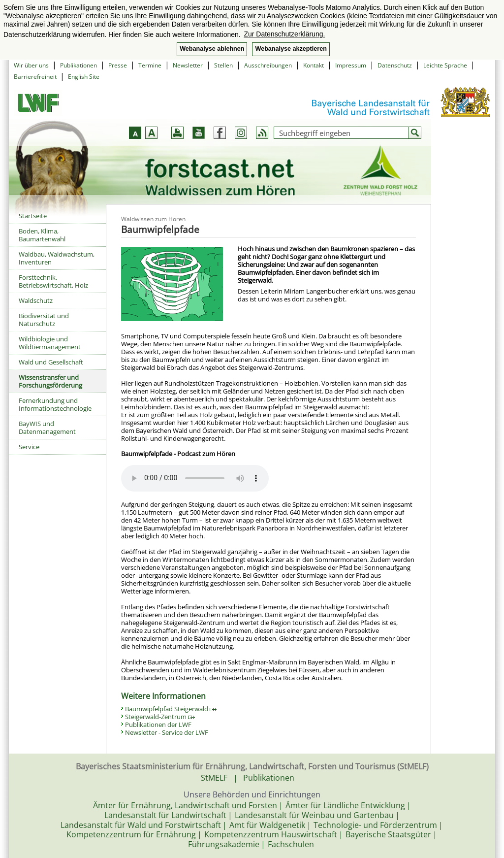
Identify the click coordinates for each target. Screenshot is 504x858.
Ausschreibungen (268, 65)
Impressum (351, 65)
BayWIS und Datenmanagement (47, 428)
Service (29, 447)
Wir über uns (31, 65)
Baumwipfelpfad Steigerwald (171, 709)
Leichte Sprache (445, 65)
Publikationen (79, 65)
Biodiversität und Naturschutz (44, 320)
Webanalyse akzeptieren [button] (291, 49)
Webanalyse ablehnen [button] (212, 49)
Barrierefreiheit (35, 77)
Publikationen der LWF (158, 725)
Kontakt (314, 65)
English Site (84, 77)
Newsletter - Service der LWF (167, 732)
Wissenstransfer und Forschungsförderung (50, 381)
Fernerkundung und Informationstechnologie (55, 404)
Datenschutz (395, 65)
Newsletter (188, 65)
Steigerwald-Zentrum (160, 717)
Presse (118, 65)
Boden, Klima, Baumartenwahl (42, 235)
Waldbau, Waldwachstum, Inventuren (57, 258)
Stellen (223, 65)
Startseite (33, 216)
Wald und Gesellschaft (51, 362)
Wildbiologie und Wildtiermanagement (50, 343)
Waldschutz (36, 300)
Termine (150, 65)
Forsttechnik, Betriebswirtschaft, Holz (53, 281)
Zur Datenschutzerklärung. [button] (284, 34)
